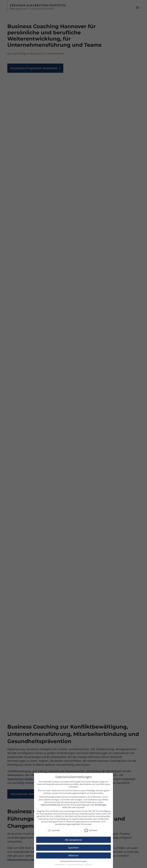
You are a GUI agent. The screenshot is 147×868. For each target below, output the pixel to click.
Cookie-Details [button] (60, 864)
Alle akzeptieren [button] (73, 840)
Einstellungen (101, 805)
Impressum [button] (88, 864)
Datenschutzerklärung (50, 805)
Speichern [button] (73, 848)
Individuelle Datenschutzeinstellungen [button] (73, 861)
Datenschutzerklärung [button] (75, 864)
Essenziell (54, 830)
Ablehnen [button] (73, 855)
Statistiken (91, 830)
